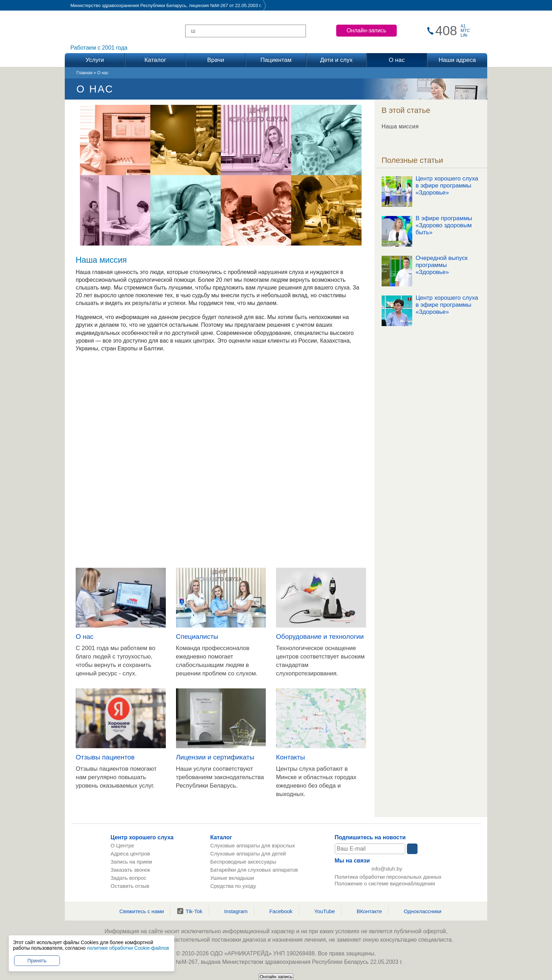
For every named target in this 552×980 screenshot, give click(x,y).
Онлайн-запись (366, 30)
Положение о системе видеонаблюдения (385, 886)
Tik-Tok (190, 911)
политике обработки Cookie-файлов (128, 948)
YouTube (320, 911)
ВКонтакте (365, 911)
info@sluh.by (387, 870)
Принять (37, 961)
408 (446, 31)
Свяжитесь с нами (137, 911)
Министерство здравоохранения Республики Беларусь (128, 5)
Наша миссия (400, 126)
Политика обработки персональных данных (388, 879)
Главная (84, 73)
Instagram (232, 911)
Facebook (277, 911)
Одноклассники (418, 911)
